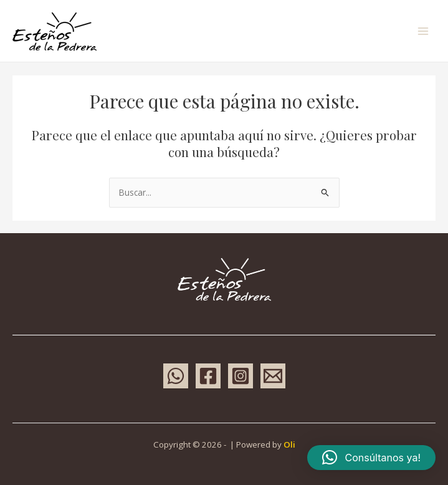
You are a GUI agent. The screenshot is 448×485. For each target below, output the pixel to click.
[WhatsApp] (176, 376)
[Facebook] (208, 376)
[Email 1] (273, 376)
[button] (371, 458)
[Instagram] (241, 376)
